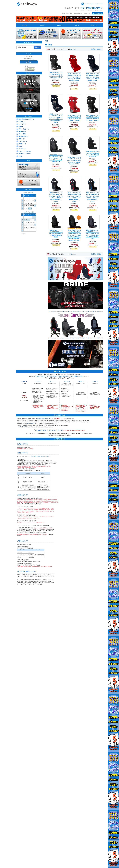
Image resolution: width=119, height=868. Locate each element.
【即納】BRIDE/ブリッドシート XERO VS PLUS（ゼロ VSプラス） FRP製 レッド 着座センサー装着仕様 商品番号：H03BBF (74, 77)
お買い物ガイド (78, 13)
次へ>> (74, 49)
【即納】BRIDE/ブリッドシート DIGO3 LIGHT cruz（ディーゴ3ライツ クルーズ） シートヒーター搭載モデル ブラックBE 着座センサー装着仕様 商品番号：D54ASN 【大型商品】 (74, 235)
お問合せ (77, 25)
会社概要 (70, 13)
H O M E (25, 25)
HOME (63, 13)
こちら (32, 59)
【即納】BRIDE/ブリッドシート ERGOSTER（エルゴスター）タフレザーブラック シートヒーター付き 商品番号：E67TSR (56, 158)
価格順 (93, 49)
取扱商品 (42, 25)
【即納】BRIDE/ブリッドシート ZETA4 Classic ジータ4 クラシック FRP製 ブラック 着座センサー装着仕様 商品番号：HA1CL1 (74, 161)
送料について (94, 25)
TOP (47, 41)
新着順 (99, 49)
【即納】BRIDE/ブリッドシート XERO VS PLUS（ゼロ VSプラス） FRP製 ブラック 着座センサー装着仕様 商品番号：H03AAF (92, 77)
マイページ (87, 13)
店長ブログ (59, 25)
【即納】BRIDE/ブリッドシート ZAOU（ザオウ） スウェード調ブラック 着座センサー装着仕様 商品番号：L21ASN (56, 234)
